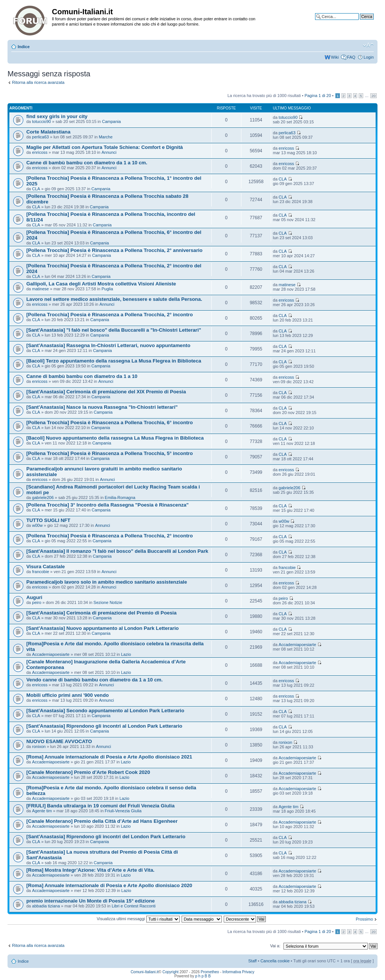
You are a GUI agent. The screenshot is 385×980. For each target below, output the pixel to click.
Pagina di (318, 96)
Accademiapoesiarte (51, 654)
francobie (40, 572)
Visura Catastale (45, 567)
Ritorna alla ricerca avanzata (38, 82)
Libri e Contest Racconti (134, 906)
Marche (106, 137)
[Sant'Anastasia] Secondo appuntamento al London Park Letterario (105, 711)
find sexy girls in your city (57, 116)
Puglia (107, 289)
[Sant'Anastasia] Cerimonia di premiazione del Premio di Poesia (102, 613)
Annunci (109, 152)
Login (369, 57)
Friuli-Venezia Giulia (123, 811)
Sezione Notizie (108, 602)
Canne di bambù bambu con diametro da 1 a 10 (82, 376)
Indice (24, 47)
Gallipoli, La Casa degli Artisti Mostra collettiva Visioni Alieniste (101, 284)
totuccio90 (41, 121)
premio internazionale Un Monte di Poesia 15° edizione (91, 901)
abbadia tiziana (46, 906)
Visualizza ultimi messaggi (138, 919)
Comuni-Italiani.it (144, 972)
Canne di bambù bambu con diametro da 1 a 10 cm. (87, 163)
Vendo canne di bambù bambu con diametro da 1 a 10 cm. (95, 680)
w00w (37, 525)
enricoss (40, 152)
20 (374, 96)
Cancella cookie (275, 961)
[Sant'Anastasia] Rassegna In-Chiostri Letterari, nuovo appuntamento (108, 345)
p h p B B (203, 976)
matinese (40, 289)
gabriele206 (43, 498)
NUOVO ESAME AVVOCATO (59, 741)
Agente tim (42, 811)
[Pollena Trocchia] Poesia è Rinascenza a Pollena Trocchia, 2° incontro (110, 315)
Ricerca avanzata (358, 22)
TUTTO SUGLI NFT (48, 520)
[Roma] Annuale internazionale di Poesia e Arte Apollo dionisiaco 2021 (109, 757)
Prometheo (210, 972)
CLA (36, 189)
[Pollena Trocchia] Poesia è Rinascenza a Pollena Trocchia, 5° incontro (110, 453)
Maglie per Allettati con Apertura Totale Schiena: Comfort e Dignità (105, 147)
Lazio (126, 654)
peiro (36, 602)
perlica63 (40, 137)
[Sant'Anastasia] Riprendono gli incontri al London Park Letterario (104, 726)
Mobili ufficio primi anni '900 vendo (67, 695)
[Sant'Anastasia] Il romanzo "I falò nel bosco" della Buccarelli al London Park (117, 551)
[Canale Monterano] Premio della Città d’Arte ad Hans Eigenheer (102, 821)
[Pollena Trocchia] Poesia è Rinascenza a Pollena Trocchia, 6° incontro (110, 422)
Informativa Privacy (239, 972)
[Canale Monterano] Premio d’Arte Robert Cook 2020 (88, 772)
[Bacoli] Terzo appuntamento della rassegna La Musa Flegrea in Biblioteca (114, 361)
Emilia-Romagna (120, 498)
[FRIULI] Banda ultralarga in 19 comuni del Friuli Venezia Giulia (100, 806)
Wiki (335, 57)
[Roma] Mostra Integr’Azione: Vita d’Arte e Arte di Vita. (90, 870)
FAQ (351, 57)
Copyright (171, 972)
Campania (111, 121)
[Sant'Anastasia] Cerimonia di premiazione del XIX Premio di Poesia (106, 392)
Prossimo (364, 919)
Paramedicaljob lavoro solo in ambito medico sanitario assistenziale (107, 582)
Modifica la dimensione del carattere (368, 45)
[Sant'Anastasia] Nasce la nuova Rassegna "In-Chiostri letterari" (102, 407)
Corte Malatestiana (48, 132)
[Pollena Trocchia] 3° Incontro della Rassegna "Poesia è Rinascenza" (108, 505)
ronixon (39, 746)
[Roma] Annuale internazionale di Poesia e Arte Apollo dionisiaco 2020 (109, 885)
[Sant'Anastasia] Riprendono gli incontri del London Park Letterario (106, 837)
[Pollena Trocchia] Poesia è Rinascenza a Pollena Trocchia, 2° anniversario (114, 250)
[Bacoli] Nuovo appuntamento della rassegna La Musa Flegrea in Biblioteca (115, 438)
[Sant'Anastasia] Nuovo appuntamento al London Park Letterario (102, 628)
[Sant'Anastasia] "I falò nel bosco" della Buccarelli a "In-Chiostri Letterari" (114, 330)
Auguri (34, 597)
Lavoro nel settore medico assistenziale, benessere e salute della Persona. (114, 299)
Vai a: (275, 946)
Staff (252, 961)
